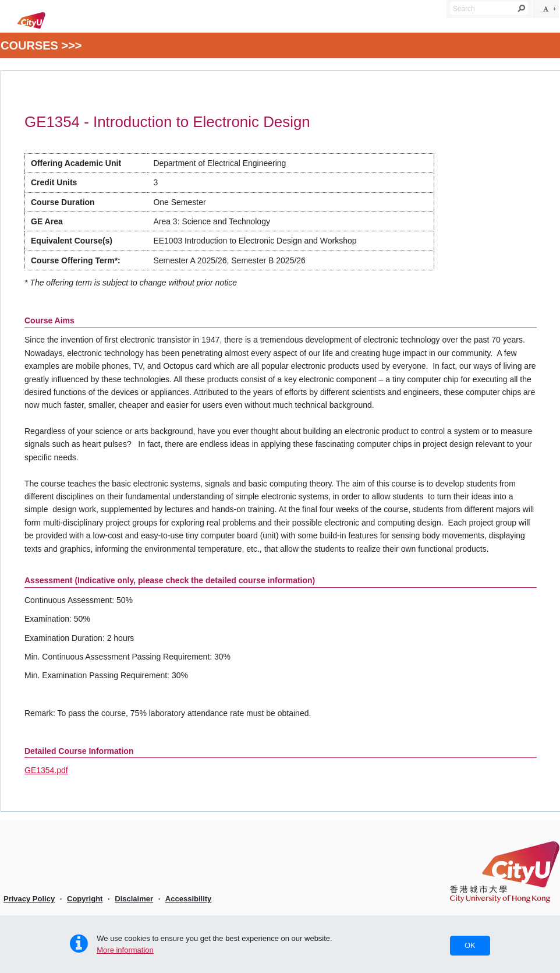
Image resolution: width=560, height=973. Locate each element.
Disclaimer (134, 899)
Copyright (85, 899)
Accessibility (189, 899)
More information (125, 950)
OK (470, 945)
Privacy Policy (29, 899)
